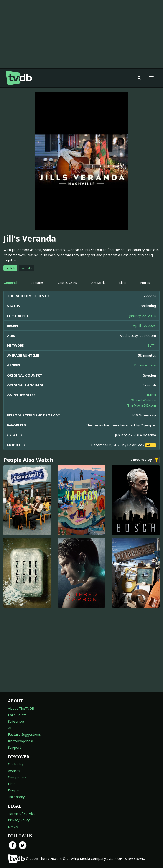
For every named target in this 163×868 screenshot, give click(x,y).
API (11, 728)
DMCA (13, 826)
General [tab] (10, 283)
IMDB (151, 395)
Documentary (145, 365)
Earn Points (17, 715)
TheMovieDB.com (142, 405)
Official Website (143, 400)
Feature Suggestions (24, 734)
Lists (12, 784)
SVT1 (152, 345)
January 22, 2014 (143, 316)
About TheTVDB (21, 708)
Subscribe (16, 721)
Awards (14, 771)
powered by (145, 460)
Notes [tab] (145, 283)
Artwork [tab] (98, 283)
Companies (17, 777)
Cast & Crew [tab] (67, 283)
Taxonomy (16, 797)
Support (15, 747)
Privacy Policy (19, 820)
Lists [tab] (123, 283)
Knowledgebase (21, 741)
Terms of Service (22, 813)
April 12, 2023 (144, 325)
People (14, 790)
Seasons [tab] (37, 283)
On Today (16, 764)
